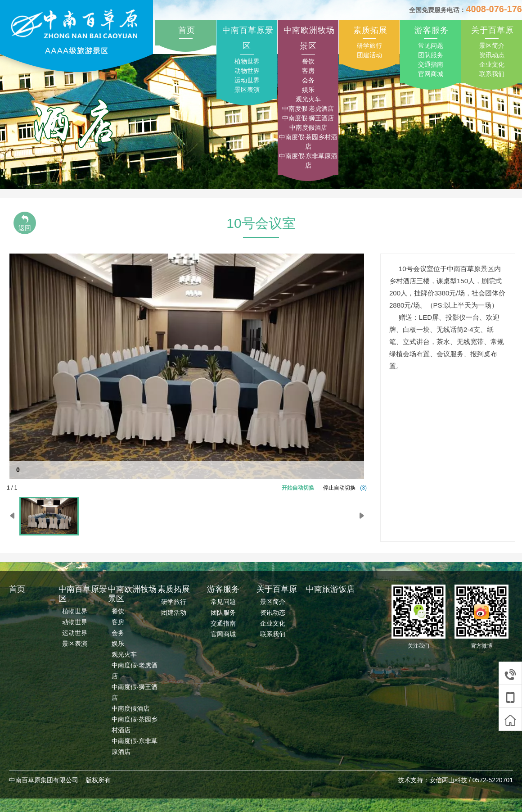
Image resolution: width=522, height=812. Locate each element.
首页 (187, 30)
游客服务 (432, 30)
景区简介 (492, 45)
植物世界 (247, 61)
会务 (308, 80)
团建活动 (369, 55)
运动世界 (247, 80)
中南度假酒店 (308, 127)
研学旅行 (369, 45)
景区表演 (247, 90)
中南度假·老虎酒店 (308, 109)
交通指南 (431, 64)
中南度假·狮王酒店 (308, 118)
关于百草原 (493, 30)
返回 (25, 223)
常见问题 (431, 45)
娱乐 (308, 90)
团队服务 (431, 55)
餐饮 (308, 61)
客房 (308, 71)
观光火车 (308, 99)
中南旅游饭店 (330, 589)
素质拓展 (370, 30)
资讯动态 (492, 55)
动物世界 (247, 71)
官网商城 (431, 74)
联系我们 (492, 74)
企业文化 (492, 64)
